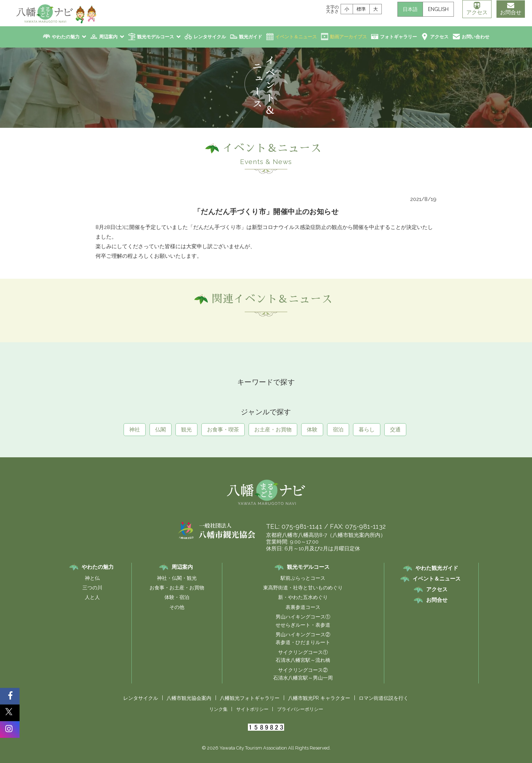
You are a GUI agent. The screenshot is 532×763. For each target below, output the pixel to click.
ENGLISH (438, 9)
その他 (177, 607)
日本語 (410, 9)
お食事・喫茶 (223, 430)
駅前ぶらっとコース (303, 578)
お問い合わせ (476, 37)
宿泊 (338, 430)
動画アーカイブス (348, 37)
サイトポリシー (252, 709)
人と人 (92, 597)
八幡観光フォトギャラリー (250, 698)
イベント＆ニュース (296, 37)
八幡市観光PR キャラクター (319, 698)
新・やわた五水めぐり (303, 597)
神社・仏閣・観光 (177, 578)
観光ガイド (251, 37)
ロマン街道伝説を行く (384, 698)
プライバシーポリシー (300, 709)
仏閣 (161, 430)
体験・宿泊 (177, 597)
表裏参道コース (303, 607)
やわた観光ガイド (437, 568)
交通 (395, 430)
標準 (361, 9)
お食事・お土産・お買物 (177, 588)
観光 (186, 430)
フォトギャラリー (398, 37)
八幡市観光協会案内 (189, 698)
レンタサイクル (210, 37)
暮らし (367, 430)
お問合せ (511, 9)
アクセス (477, 9)
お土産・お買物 (273, 430)
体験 (312, 430)
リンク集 (218, 709)
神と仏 (92, 578)
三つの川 (92, 588)
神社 (135, 430)
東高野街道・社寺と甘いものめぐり (303, 588)
